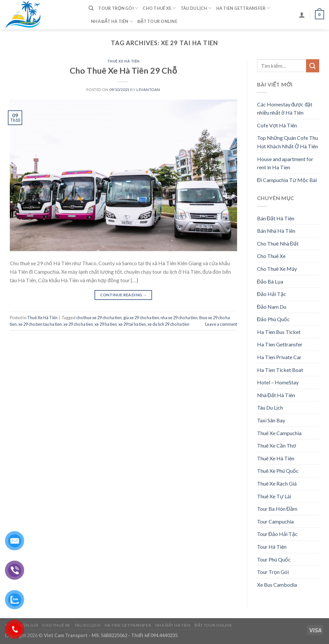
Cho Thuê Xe (159, 8)
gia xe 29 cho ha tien (141, 318)
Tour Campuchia (275, 521)
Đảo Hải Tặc (272, 294)
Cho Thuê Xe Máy (277, 269)
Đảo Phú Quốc (274, 319)
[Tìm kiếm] (91, 8)
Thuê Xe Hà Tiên (123, 61)
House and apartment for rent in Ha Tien (285, 163)
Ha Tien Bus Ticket (279, 332)
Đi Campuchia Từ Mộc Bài (287, 180)
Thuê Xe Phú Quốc (278, 471)
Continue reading (124, 295)
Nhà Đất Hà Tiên (112, 21)
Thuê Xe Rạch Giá (277, 483)
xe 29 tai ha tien (132, 324)
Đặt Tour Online (157, 21)
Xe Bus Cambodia (277, 585)
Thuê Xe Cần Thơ (277, 445)
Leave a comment (221, 324)
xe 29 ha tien (106, 324)
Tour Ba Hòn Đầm (277, 509)
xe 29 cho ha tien (78, 324)
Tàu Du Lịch (196, 8)
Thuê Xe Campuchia (279, 433)
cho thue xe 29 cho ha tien (99, 318)
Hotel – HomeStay (278, 382)
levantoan (148, 90)
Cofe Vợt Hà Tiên (277, 125)
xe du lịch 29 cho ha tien (168, 324)
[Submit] (313, 66)
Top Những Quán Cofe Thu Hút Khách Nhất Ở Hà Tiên (287, 142)
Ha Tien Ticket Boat (280, 370)
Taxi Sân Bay (271, 420)
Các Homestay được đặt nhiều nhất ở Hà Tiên (285, 109)
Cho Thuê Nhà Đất (278, 243)
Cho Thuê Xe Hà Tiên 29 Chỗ (123, 70)
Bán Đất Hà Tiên (276, 218)
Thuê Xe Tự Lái (274, 496)
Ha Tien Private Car (279, 357)
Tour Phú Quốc (274, 559)
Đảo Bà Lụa (270, 281)
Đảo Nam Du (272, 307)
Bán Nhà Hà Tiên (276, 231)
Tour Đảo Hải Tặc (277, 534)
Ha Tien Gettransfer (243, 8)
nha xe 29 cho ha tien (179, 318)
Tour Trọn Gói (118, 8)
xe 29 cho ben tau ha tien (40, 324)
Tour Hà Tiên (272, 547)
